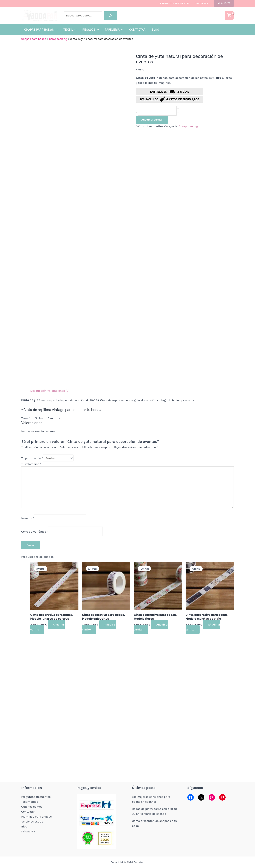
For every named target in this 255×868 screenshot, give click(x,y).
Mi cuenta (28, 831)
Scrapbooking (58, 39)
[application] (56, 30)
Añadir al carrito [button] (47, 627)
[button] (224, 3)
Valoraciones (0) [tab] (58, 391)
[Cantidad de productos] (157, 111)
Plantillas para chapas (37, 816)
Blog (24, 826)
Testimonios (30, 802)
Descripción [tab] (38, 391)
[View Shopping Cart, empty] (229, 15)
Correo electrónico (35, 531)
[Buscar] (110, 16)
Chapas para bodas (34, 39)
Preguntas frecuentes (175, 3)
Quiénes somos (32, 807)
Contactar (201, 3)
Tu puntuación (32, 458)
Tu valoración (31, 464)
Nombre (28, 518)
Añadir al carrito (152, 120)
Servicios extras (32, 821)
